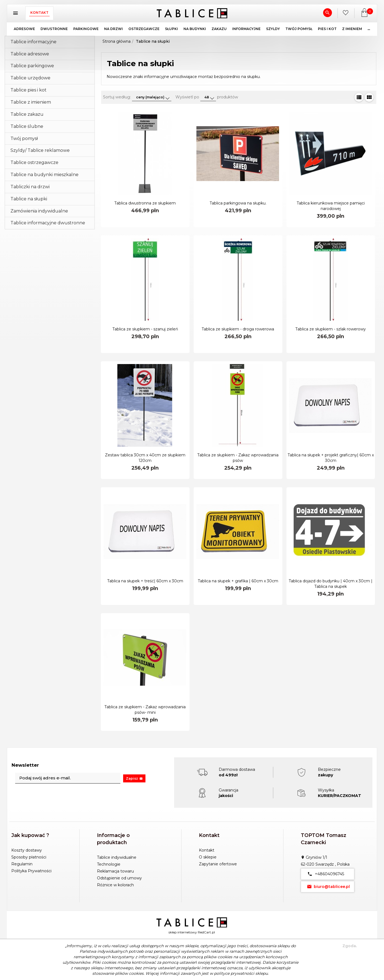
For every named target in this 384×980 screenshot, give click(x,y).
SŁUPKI (171, 29)
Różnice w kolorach (115, 885)
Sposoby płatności (29, 857)
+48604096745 (325, 874)
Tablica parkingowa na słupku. (238, 203)
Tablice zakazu (27, 114)
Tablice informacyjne (33, 42)
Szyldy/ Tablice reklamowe (40, 150)
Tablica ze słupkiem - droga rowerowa (238, 329)
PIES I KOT (327, 29)
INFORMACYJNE (246, 29)
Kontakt (39, 13)
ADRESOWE (24, 29)
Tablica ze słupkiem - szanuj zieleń (145, 329)
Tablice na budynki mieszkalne (44, 175)
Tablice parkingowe (32, 66)
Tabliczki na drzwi (30, 187)
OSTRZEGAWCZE (144, 29)
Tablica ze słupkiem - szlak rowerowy (331, 329)
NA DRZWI (113, 29)
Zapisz (134, 778)
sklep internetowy (183, 932)
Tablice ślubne (27, 126)
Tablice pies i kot (29, 90)
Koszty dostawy (27, 850)
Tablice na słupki (29, 199)
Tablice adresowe (30, 54)
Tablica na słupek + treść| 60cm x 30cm (145, 581)
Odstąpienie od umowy (119, 878)
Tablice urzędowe (30, 78)
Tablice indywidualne (117, 857)
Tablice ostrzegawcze (34, 162)
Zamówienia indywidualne (39, 211)
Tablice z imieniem (31, 102)
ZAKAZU (219, 29)
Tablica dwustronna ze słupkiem (145, 203)
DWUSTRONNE (54, 29)
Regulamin (22, 864)
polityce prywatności (234, 973)
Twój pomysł (24, 138)
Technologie (109, 864)
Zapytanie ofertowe (218, 864)
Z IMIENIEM (352, 29)
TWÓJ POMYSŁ (299, 29)
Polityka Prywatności (31, 871)
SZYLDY (273, 29)
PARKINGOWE (86, 29)
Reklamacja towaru (115, 871)
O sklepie (208, 857)
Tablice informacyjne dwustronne (48, 223)
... (369, 29)
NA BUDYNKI (195, 29)
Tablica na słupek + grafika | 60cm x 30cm (238, 581)
